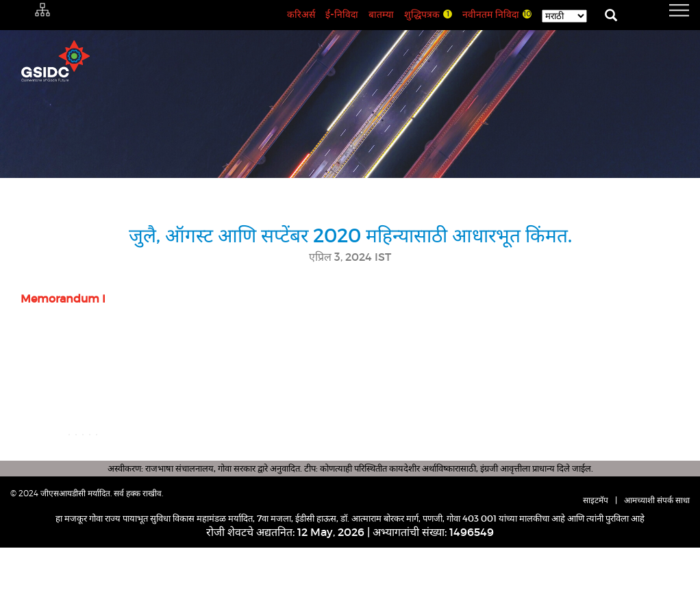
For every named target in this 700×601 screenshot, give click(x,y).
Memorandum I (63, 298)
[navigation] (662, 10)
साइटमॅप (596, 553)
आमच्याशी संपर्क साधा (657, 553)
